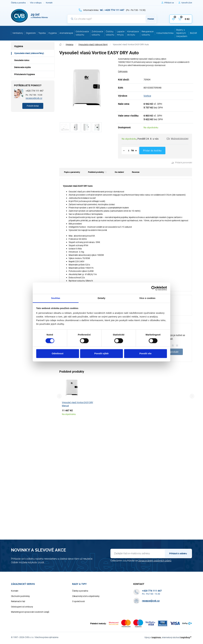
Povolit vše (145, 353)
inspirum (156, 637)
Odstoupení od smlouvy (22, 607)
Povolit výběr (102, 353)
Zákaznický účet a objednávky (86, 596)
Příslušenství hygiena (24, 74)
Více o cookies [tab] (147, 298)
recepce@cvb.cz (34, 98)
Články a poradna (18, 3)
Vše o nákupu (36, 3)
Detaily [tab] (102, 298)
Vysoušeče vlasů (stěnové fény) (29, 53)
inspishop (186, 637)
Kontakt (49, 3)
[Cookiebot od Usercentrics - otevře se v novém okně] (154, 288)
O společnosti (78, 601)
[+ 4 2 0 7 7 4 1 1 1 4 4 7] (112, 10)
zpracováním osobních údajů (155, 561)
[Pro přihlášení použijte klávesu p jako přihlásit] (170, 3)
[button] (177, 139)
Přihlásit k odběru (178, 553)
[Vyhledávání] (112, 19)
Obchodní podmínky (20, 596)
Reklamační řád (18, 601)
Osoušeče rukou (22, 60)
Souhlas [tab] (56, 298)
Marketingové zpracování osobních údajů (30, 612)
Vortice (147, 96)
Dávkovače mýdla (22, 67)
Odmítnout (58, 353)
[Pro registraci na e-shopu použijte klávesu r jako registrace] (187, 3)
